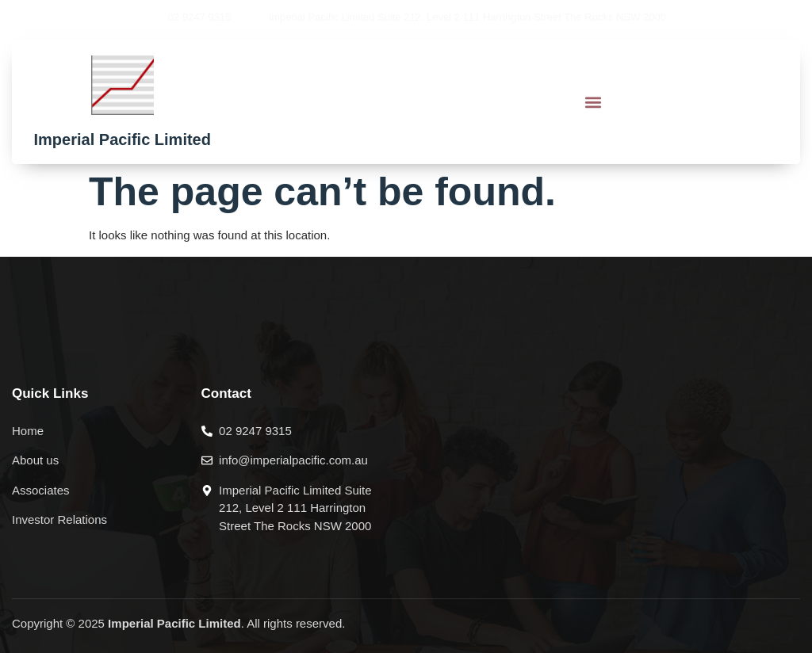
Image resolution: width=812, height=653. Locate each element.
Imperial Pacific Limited (123, 139)
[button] (593, 102)
